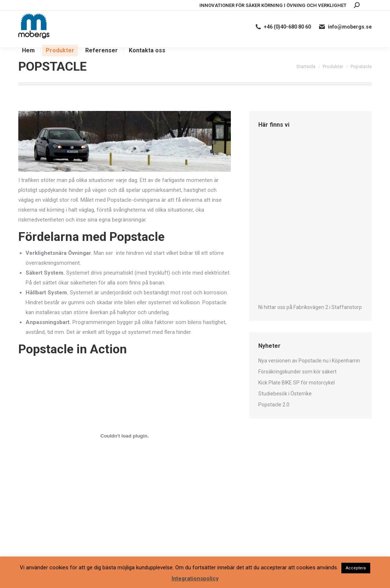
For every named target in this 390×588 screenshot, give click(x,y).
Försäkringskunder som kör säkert (297, 372)
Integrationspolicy (195, 578)
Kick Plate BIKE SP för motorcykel (297, 383)
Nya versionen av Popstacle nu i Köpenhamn (309, 361)
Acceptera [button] (356, 568)
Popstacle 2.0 (274, 405)
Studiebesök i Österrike (285, 394)
